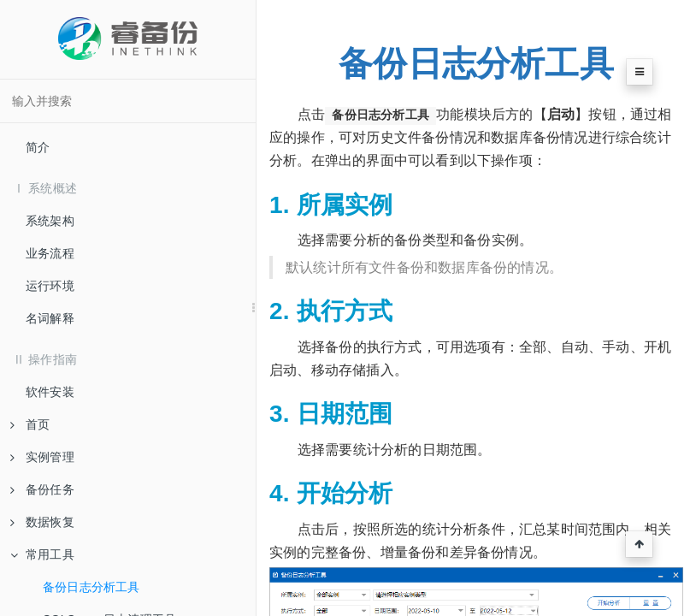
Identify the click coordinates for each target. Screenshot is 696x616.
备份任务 (42, 489)
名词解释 (50, 318)
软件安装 (50, 392)
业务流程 (50, 253)
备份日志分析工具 (91, 587)
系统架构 (50, 221)
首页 (30, 424)
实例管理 (42, 457)
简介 (38, 147)
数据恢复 (42, 522)
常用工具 (42, 554)
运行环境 (50, 286)
